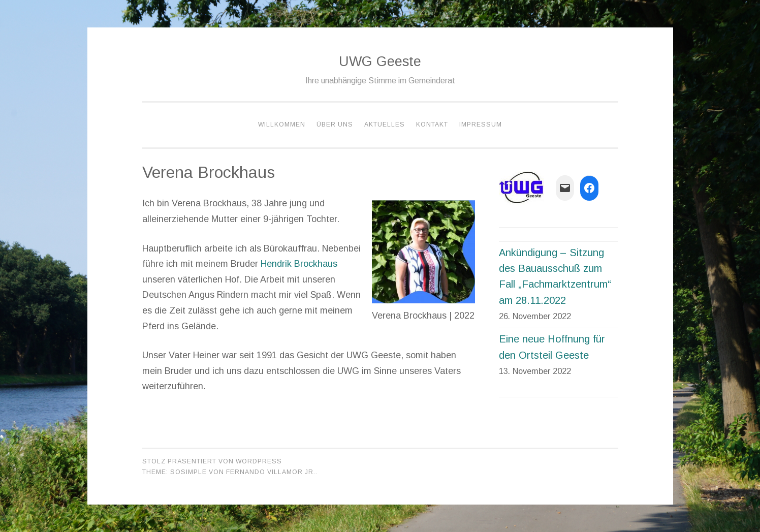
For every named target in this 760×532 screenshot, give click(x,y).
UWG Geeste (380, 61)
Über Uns (335, 124)
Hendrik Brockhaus (299, 264)
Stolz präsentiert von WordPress (212, 461)
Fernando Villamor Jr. (271, 472)
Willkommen (282, 124)
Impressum (481, 124)
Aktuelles (385, 124)
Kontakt (432, 124)
